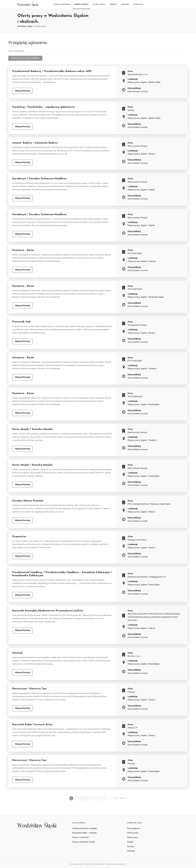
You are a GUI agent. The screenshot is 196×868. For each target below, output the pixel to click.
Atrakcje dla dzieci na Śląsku (85, 828)
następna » (123, 798)
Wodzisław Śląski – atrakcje (84, 833)
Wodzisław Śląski (25, 26)
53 (116, 798)
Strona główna (62, 4)
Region (113, 4)
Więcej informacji (22, 91)
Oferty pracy (81, 4)
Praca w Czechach (80, 837)
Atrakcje (138, 4)
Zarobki (125, 4)
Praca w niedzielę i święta (83, 842)
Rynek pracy (99, 4)
